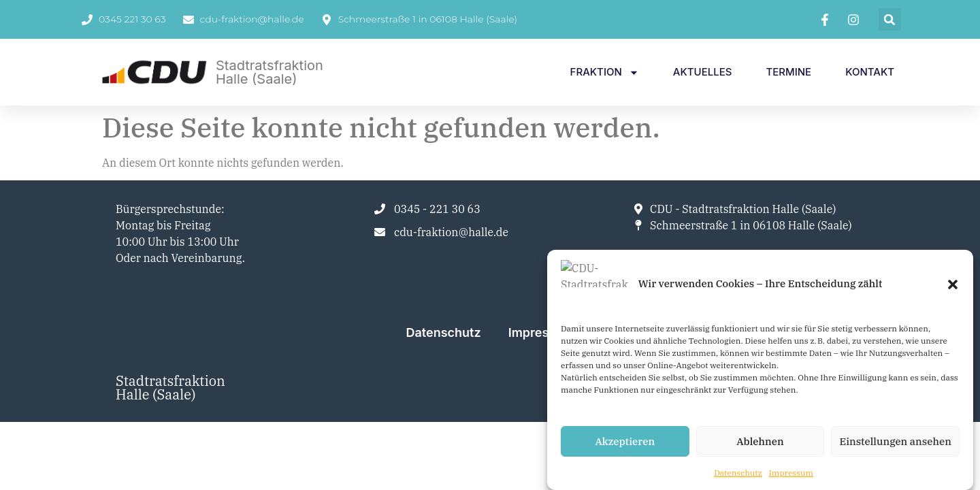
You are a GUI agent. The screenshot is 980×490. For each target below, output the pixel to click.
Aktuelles (703, 72)
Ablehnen (760, 441)
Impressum (791, 473)
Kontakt (870, 72)
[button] (953, 297)
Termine (788, 72)
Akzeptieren (625, 441)
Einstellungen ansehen (895, 441)
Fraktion (605, 72)
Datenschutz (738, 473)
